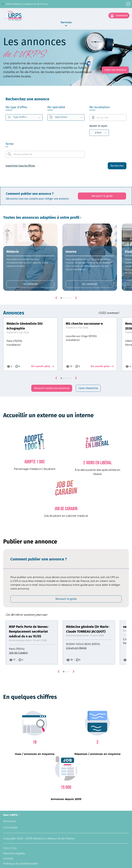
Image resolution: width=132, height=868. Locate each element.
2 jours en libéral (76, 648)
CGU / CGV (10, 848)
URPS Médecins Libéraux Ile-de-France (25, 4)
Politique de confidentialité (21, 864)
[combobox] (108, 118)
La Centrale (10, 827)
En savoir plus (43, 366)
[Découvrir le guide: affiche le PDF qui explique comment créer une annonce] (102, 196)
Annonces (10, 821)
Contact (8, 858)
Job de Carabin (18, 653)
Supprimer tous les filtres (20, 166)
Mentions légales (14, 853)
